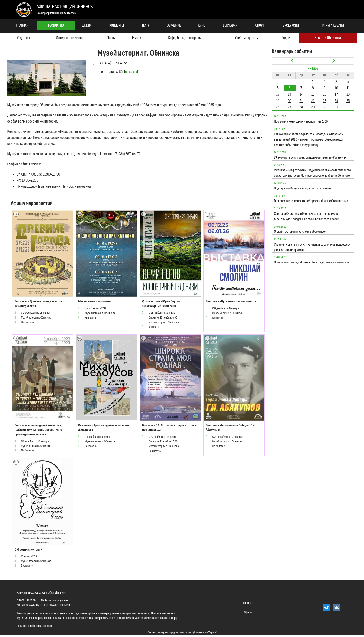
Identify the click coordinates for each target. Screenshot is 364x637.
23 (325, 101)
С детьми (24, 38)
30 (325, 107)
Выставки (230, 25)
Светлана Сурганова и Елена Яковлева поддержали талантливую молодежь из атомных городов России (307, 216)
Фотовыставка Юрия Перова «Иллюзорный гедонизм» (161, 304)
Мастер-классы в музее (94, 301)
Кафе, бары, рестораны (185, 38)
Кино (202, 25)
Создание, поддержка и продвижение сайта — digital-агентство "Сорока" (182, 632)
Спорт (260, 25)
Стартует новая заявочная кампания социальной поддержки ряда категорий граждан (312, 247)
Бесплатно (56, 25)
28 (301, 107)
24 (336, 101)
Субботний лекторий (28, 549)
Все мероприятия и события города (56, 13)
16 (325, 94)
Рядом (286, 38)
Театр (146, 25)
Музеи (137, 38)
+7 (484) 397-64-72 (113, 63)
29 (313, 107)
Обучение (174, 25)
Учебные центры (247, 38)
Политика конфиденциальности (34, 626)
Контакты (248, 603)
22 (313, 101)
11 (348, 88)
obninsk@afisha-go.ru (54, 592)
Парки (111, 38)
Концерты (117, 25)
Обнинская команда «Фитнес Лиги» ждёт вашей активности (312, 262)
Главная (22, 25)
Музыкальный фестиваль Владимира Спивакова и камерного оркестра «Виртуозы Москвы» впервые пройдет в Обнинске (312, 173)
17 (336, 94)
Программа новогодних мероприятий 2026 (301, 121)
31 (336, 107)
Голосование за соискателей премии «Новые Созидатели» (311, 201)
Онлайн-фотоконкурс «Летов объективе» (300, 232)
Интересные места (69, 38)
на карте (131, 71)
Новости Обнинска (328, 38)
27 (290, 107)
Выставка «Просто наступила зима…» (231, 301)
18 (348, 94)
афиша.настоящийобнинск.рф (160, 618)
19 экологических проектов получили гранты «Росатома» (310, 158)
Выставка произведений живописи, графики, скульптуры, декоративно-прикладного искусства (39, 430)
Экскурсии (291, 25)
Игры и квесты (333, 25)
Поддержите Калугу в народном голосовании (302, 188)
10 (336, 88)
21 (301, 101)
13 (289, 94)
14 (301, 94)
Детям (87, 25)
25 (348, 101)
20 (289, 101)
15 (313, 94)
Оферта (248, 612)
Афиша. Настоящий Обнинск (65, 7)
